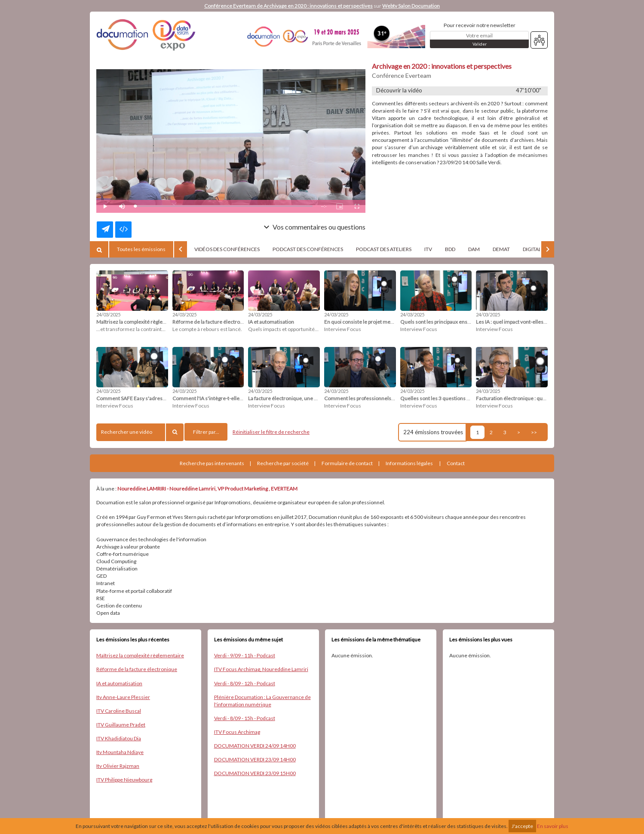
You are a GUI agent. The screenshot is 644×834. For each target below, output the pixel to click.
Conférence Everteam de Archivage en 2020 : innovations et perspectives (288, 6)
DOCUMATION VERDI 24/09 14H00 (255, 746)
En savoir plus (553, 826)
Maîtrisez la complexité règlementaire (140, 655)
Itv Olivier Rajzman (118, 766)
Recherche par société (283, 463)
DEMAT (501, 249)
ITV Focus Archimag (237, 732)
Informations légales (409, 463)
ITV (428, 249)
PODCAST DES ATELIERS (384, 249)
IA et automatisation (119, 683)
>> (534, 432)
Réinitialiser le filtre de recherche (271, 432)
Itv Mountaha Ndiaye (120, 752)
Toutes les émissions (141, 249)
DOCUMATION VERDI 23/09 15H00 (255, 773)
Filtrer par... (206, 432)
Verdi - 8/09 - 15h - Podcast (245, 718)
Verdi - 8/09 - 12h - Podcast (245, 683)
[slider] (224, 206)
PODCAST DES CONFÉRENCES (308, 249)
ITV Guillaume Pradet (121, 725)
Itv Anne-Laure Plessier (123, 697)
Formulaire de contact (347, 463)
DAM (474, 249)
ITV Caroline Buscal (119, 711)
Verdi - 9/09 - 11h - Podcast (245, 655)
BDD (450, 249)
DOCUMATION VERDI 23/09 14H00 (255, 759)
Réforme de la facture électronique (137, 669)
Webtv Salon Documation (411, 6)
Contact (456, 463)
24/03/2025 (108, 314)
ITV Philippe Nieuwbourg (124, 780)
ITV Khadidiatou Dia (119, 738)
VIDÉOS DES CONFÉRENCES (227, 249)
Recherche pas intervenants (212, 463)
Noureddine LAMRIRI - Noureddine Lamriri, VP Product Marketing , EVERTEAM (207, 489)
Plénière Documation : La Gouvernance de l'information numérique (262, 701)
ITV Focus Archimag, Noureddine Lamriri (261, 669)
